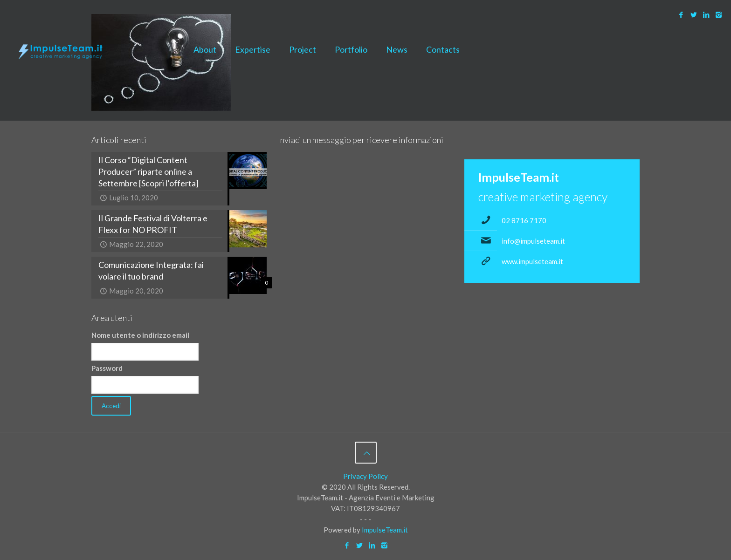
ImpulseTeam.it (385, 530)
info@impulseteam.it (533, 241)
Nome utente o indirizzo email (140, 335)
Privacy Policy (365, 476)
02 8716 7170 (524, 220)
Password (107, 368)
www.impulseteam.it (532, 261)
